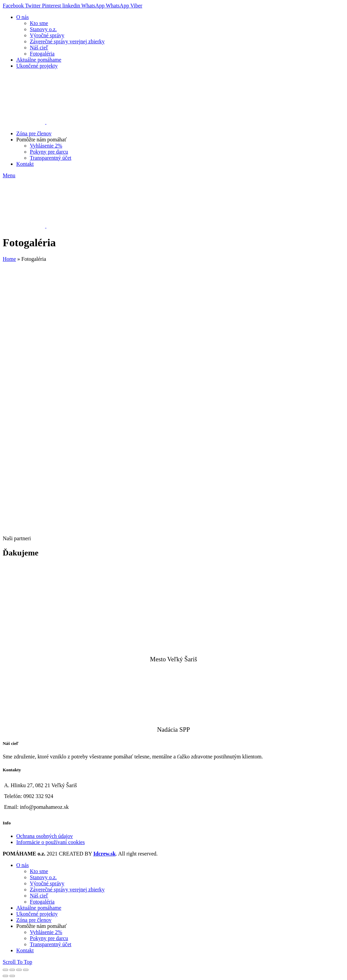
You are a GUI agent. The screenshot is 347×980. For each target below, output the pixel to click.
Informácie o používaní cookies (50, 842)
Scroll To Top (17, 962)
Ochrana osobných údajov (45, 836)
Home (9, 259)
